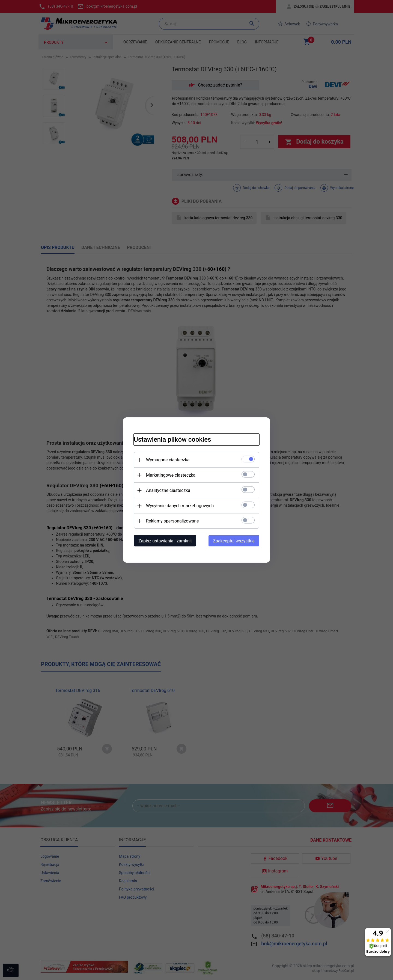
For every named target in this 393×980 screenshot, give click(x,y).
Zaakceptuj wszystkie (234, 541)
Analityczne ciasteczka (168, 490)
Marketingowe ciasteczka (171, 475)
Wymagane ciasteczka (168, 460)
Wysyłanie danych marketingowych (180, 506)
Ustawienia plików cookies (172, 439)
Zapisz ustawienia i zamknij (165, 541)
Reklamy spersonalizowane (172, 521)
